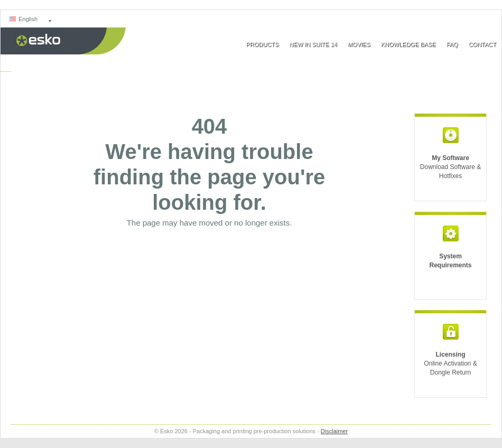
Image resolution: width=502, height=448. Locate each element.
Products (263, 44)
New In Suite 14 (313, 44)
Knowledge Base (408, 44)
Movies (359, 44)
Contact (482, 44)
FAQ (452, 44)
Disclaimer (334, 431)
